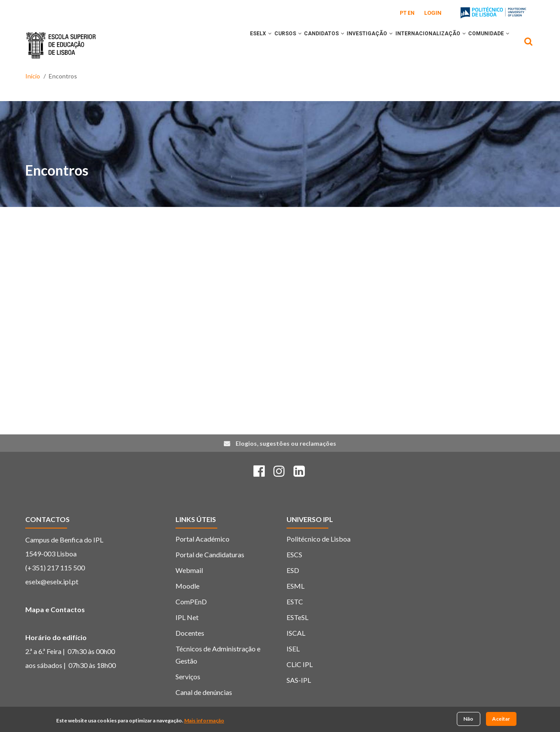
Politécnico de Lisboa (319, 539)
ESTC (295, 602)
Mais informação (204, 720)
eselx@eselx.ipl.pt (52, 581)
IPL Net (187, 617)
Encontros (57, 170)
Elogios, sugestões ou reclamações (286, 443)
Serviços (188, 676)
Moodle (187, 586)
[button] (235, 45)
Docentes (190, 633)
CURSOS (259, 45)
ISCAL (296, 633)
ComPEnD (191, 602)
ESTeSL (297, 617)
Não (468, 719)
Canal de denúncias (204, 692)
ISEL (293, 649)
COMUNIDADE (486, 45)
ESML (295, 586)
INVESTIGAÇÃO (354, 45)
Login (433, 13)
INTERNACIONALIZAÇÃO (421, 45)
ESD (293, 570)
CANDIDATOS (302, 45)
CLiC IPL (300, 664)
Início (33, 76)
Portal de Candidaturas (210, 554)
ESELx (226, 45)
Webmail (189, 570)
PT (403, 13)
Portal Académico (202, 539)
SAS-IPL (299, 680)
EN (411, 13)
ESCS (294, 554)
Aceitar (501, 719)
